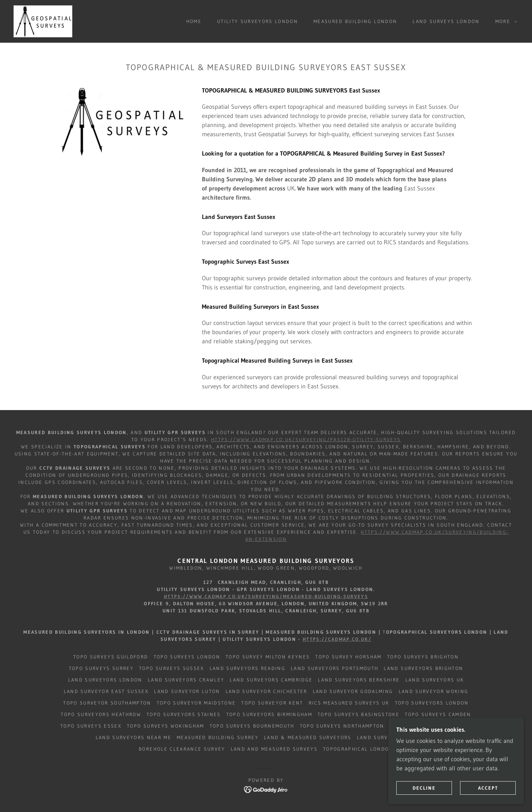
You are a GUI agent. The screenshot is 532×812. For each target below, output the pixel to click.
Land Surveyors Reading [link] (248, 668)
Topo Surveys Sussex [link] (172, 668)
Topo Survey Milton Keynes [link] (268, 657)
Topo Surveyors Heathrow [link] (101, 714)
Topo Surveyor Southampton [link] (107, 703)
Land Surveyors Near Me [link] (134, 737)
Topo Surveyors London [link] (432, 703)
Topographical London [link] (358, 749)
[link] (43, 21)
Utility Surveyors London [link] (258, 21)
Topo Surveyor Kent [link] (272, 703)
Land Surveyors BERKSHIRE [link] (359, 680)
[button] (505, 21)
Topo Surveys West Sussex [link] (431, 726)
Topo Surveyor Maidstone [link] (196, 703)
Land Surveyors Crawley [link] (186, 680)
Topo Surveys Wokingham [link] (165, 726)
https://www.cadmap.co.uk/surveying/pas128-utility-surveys (306, 440)
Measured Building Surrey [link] (218, 737)
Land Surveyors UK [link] (435, 680)
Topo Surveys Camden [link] (438, 714)
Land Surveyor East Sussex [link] (106, 691)
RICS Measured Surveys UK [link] (349, 703)
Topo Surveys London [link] (187, 657)
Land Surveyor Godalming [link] (353, 691)
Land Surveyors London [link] (105, 680)
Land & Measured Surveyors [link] (308, 737)
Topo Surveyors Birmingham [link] (269, 714)
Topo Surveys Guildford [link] (111, 657)
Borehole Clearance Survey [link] (182, 749)
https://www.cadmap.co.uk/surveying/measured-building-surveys (266, 596)
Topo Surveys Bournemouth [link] (252, 726)
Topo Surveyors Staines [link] (184, 714)
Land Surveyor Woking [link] (434, 691)
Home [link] (194, 21)
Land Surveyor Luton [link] (187, 691)
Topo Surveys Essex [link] (91, 726)
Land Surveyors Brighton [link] (423, 668)
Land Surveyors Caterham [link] (397, 737)
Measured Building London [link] (355, 21)
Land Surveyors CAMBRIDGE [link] (271, 680)
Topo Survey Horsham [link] (348, 657)
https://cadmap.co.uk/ (337, 639)
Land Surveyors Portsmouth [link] (335, 668)
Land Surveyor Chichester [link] (267, 691)
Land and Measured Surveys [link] (274, 749)
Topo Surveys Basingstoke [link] (358, 714)
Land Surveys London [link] (446, 21)
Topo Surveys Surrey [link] (101, 668)
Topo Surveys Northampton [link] (342, 726)
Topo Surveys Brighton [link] (423, 657)
